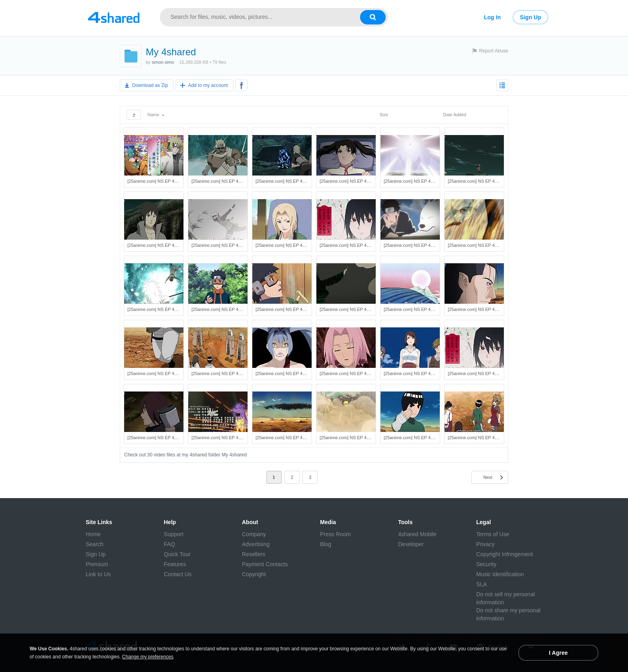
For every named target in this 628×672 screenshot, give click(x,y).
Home (93, 534)
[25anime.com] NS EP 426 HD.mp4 (482, 181)
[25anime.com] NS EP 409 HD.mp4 (290, 373)
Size (383, 115)
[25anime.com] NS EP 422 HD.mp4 (354, 245)
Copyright (254, 574)
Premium (97, 564)
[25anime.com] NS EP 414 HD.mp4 (418, 309)
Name (156, 115)
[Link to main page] (114, 17)
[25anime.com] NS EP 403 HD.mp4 (290, 438)
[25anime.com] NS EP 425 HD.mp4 (162, 245)
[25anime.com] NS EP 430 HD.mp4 (226, 181)
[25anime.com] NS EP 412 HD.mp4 (162, 373)
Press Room (335, 534)
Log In (492, 17)
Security (486, 564)
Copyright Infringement (505, 554)
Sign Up (530, 17)
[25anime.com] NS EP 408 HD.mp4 (354, 373)
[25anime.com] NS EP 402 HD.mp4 (354, 438)
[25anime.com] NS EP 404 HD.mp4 (226, 438)
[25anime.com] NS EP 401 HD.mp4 (418, 438)
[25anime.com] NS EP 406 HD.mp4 (482, 373)
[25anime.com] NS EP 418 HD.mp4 (162, 309)
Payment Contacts (265, 564)
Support (174, 534)
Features (175, 564)
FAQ (169, 544)
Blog (326, 544)
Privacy (485, 544)
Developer (411, 544)
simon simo (163, 62)
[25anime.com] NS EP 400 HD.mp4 (482, 438)
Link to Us (98, 574)
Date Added (455, 115)
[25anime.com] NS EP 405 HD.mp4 (162, 438)
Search (95, 544)
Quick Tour (177, 554)
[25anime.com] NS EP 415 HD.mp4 (354, 309)
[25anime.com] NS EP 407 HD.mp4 (418, 373)
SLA (481, 584)
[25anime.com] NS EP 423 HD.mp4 (290, 245)
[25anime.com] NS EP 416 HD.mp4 (290, 309)
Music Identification (500, 574)
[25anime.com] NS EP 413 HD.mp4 (482, 309)
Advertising (256, 544)
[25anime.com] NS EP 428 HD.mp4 (354, 181)
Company (254, 534)
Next (488, 477)
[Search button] (373, 17)
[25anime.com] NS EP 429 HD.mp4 (290, 181)
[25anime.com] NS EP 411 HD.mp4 (226, 373)
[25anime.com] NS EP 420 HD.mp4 (482, 245)
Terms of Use (493, 534)
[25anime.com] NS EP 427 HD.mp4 (418, 181)
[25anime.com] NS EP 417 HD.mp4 (226, 309)
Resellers (254, 554)
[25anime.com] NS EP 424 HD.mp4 (226, 245)
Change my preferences (148, 657)
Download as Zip (150, 85)
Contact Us (178, 574)
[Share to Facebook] (242, 85)
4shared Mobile (417, 534)
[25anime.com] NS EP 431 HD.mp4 (162, 181)
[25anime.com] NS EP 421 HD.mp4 (418, 245)
